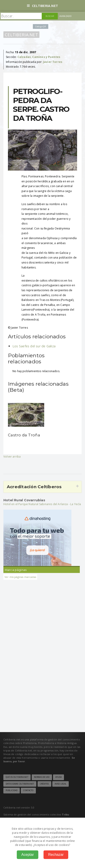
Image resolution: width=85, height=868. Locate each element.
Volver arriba (12, 457)
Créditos (44, 784)
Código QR (41, 26)
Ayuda (59, 777)
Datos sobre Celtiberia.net (20, 784)
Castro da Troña (24, 435)
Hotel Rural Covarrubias (24, 500)
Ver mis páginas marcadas (20, 577)
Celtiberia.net (42, 6)
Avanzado (66, 16)
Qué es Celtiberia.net (17, 777)
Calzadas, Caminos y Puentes (39, 57)
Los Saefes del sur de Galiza (34, 346)
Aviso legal (61, 784)
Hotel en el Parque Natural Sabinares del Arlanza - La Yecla (42, 504)
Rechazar (56, 855)
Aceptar (28, 855)
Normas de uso (42, 777)
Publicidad (12, 790)
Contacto (28, 790)
